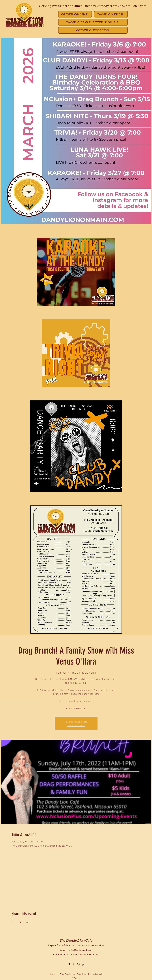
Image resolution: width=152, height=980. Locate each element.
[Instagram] (78, 964)
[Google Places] (69, 964)
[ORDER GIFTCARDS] (93, 30)
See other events (76, 725)
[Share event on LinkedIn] (28, 922)
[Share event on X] (20, 922)
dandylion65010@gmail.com (76, 950)
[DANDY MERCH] (111, 14)
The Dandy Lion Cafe (76, 940)
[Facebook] (74, 964)
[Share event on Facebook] (13, 922)
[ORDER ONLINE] (75, 14)
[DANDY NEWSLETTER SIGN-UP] (93, 22)
